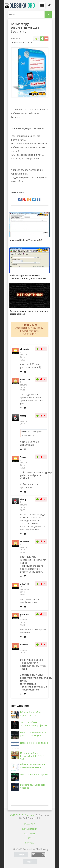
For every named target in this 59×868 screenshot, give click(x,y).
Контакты (29, 833)
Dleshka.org (20, 6)
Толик (23, 457)
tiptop (23, 416)
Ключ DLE (29, 824)
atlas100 (24, 584)
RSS (29, 838)
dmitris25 (25, 379)
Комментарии (30, 829)
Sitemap (29, 843)
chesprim (25, 349)
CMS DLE (15, 815)
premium (25, 614)
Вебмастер (28, 815)
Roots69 (24, 645)
